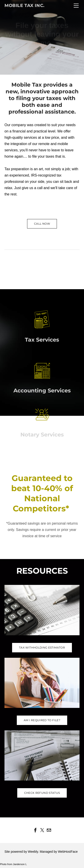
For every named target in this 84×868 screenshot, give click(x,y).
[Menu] (76, 6)
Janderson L (20, 864)
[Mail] (49, 830)
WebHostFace (68, 852)
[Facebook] (35, 830)
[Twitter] (42, 830)
